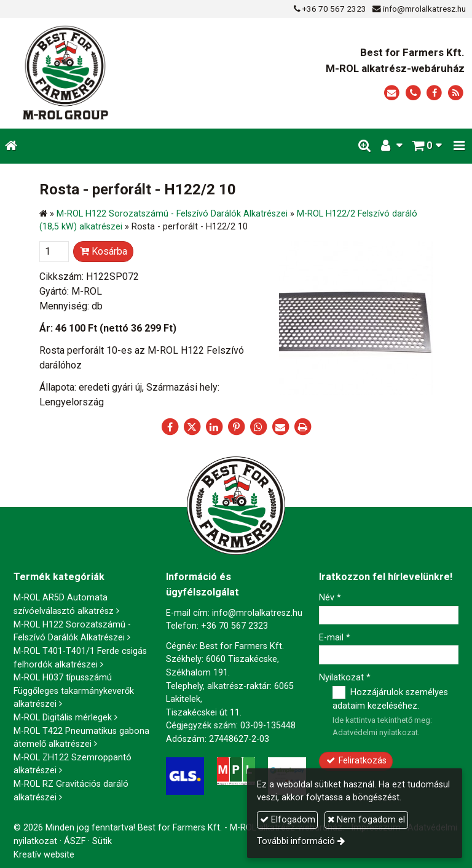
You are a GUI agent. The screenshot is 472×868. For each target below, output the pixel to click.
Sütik (102, 841)
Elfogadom (288, 820)
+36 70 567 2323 (334, 9)
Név (330, 598)
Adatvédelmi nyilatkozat (375, 732)
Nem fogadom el (366, 820)
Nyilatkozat (345, 678)
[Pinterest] (236, 427)
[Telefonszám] (413, 93)
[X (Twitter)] (192, 427)
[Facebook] (434, 93)
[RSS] (456, 93)
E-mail (335, 638)
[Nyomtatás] (302, 427)
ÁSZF (75, 841)
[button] (459, 146)
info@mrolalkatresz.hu (424, 9)
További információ (296, 841)
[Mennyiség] (54, 252)
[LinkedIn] (214, 427)
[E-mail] (392, 93)
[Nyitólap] (101, 73)
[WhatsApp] (258, 427)
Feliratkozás (356, 761)
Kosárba (104, 251)
